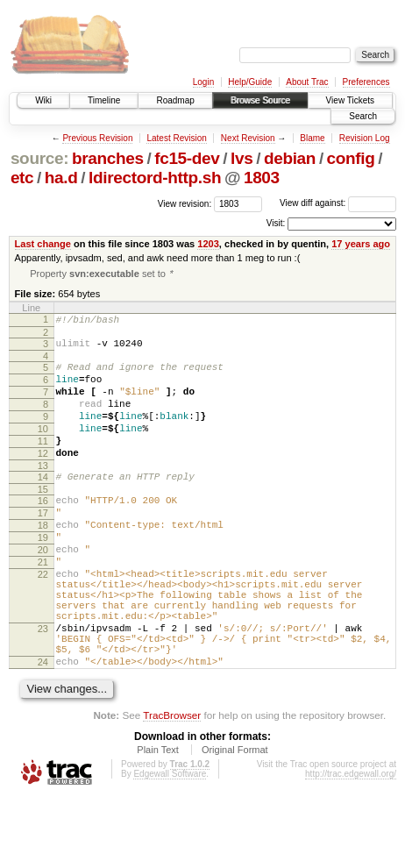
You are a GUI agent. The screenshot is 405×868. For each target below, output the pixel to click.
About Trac (307, 82)
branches (108, 158)
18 (43, 561)
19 (43, 576)
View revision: (185, 203)
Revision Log (365, 138)
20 (43, 591)
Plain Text (158, 820)
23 (43, 688)
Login (203, 82)
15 (43, 520)
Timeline (104, 100)
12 (43, 479)
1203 (208, 244)
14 (43, 505)
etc (22, 178)
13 (43, 494)
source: (39, 158)
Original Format (235, 820)
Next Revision (248, 138)
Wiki (43, 100)
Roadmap (175, 100)
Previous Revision (97, 138)
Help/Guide (250, 82)
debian (290, 158)
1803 (262, 178)
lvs (242, 158)
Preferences (366, 82)
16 (43, 531)
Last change (43, 244)
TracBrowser (172, 785)
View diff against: (338, 203)
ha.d (61, 178)
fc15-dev (187, 158)
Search (363, 116)
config (351, 158)
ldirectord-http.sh (155, 178)
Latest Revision (176, 138)
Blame (312, 138)
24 (43, 729)
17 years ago (361, 244)
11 (43, 464)
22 (43, 621)
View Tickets (350, 100)
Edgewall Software (170, 844)
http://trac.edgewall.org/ (351, 844)
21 (43, 606)
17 (43, 546)
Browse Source (260, 100)
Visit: (276, 223)
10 (43, 449)
